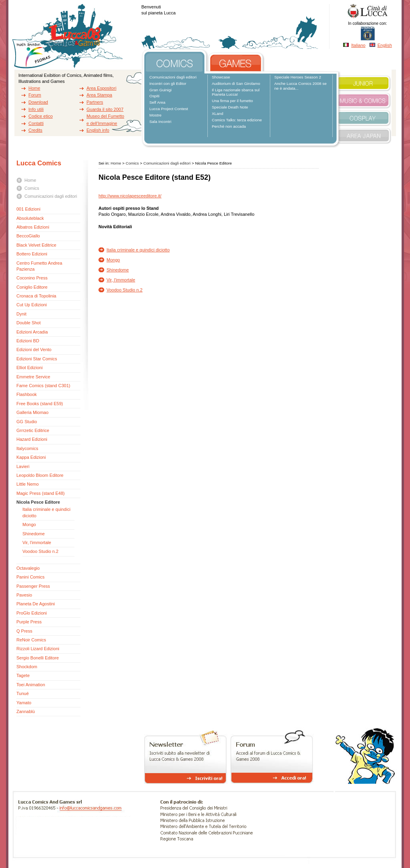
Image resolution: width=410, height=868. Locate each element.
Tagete (23, 675)
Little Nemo (28, 484)
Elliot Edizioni (29, 368)
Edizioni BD (28, 341)
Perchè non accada (229, 126)
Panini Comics (30, 577)
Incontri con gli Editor (168, 83)
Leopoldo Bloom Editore (40, 475)
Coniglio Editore (32, 287)
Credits (35, 130)
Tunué (23, 693)
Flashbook (27, 394)
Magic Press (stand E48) (40, 493)
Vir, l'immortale (37, 542)
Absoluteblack (30, 218)
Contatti (36, 123)
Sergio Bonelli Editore (38, 658)
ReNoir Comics (31, 640)
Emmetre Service (33, 377)
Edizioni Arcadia (32, 332)
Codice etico (41, 116)
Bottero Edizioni (32, 254)
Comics (32, 188)
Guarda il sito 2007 (105, 109)
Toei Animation (31, 685)
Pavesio (24, 595)
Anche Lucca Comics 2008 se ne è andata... (300, 86)
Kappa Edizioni (31, 457)
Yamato (24, 703)
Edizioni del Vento (34, 350)
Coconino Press (32, 278)
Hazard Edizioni (32, 439)
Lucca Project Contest (169, 109)
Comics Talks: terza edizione (237, 120)
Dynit (21, 314)
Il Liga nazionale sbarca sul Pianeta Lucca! (236, 92)
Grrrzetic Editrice (33, 430)
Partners (95, 102)
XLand (218, 114)
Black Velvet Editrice (36, 245)
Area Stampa (99, 95)
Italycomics (27, 448)
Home (34, 88)
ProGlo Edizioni (32, 613)
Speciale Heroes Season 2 (298, 77)
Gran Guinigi (160, 90)
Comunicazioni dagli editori (173, 77)
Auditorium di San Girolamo (236, 83)
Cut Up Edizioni (32, 305)
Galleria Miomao (32, 412)
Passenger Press (33, 586)
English (385, 45)
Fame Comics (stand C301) (43, 386)
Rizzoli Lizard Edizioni (38, 649)
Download (38, 102)
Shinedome (34, 534)
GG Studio (27, 422)
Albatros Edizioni (33, 227)
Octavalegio (28, 568)
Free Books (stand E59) (40, 404)
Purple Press (29, 622)
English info (98, 130)
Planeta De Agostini (36, 604)
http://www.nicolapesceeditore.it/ (130, 196)
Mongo (29, 524)
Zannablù (26, 711)
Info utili (36, 109)
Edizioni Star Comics (37, 359)
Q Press (24, 631)
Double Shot (29, 323)
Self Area (157, 102)
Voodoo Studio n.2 (40, 551)
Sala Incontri (160, 122)
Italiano (358, 45)
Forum (35, 95)
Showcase (221, 77)
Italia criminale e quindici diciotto (138, 250)
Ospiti (154, 96)
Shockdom (27, 667)
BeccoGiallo (28, 236)
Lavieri (23, 466)
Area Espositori (101, 88)
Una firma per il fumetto (232, 101)
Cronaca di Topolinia (36, 296)
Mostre (155, 115)
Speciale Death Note (230, 107)
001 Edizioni (28, 209)
